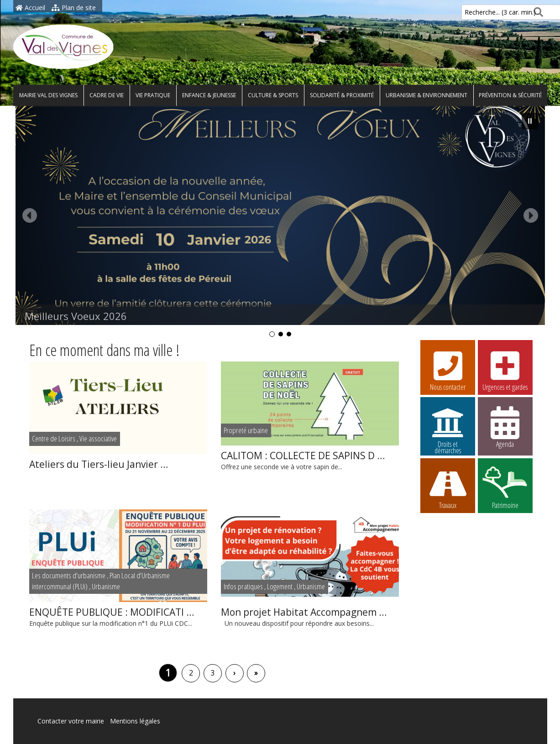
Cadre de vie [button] (107, 95)
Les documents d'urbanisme (69, 575)
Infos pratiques (243, 586)
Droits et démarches (448, 428)
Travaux (448, 488)
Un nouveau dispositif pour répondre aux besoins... (310, 616)
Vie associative (98, 438)
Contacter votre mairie (71, 721)
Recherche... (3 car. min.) (485, 12)
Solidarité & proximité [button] (342, 95)
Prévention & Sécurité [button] (510, 95)
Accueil (30, 8)
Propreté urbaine (246, 430)
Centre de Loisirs (54, 438)
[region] (280, 222)
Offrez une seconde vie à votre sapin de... (310, 460)
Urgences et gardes (505, 370)
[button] (280, 215)
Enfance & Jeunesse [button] (209, 95)
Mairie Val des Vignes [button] (48, 95)
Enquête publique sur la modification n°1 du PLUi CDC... (118, 616)
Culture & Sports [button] (273, 95)
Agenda (505, 427)
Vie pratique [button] (153, 95)
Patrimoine (505, 488)
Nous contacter (448, 370)
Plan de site (74, 8)
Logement (280, 586)
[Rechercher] (536, 12)
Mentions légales (135, 721)
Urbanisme (106, 586)
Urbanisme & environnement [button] (427, 95)
